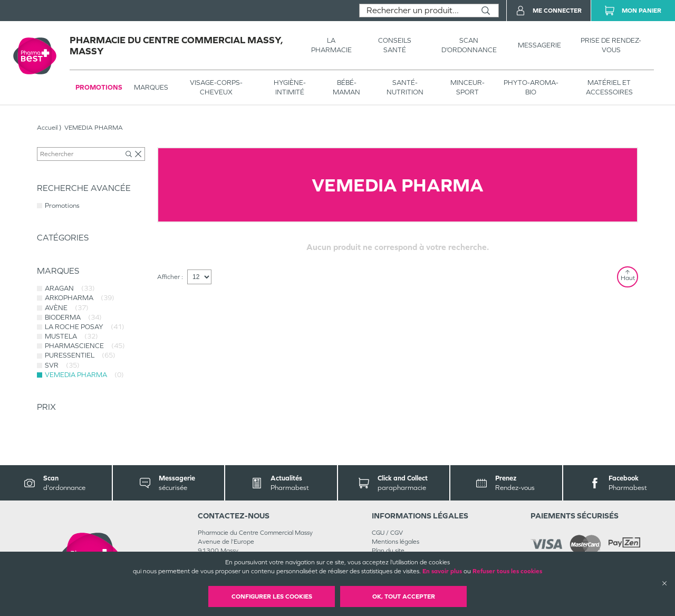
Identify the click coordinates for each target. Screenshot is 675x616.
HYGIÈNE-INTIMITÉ (290, 87)
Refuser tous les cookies (507, 571)
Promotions (99, 87)
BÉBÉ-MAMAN (346, 87)
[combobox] (416, 11)
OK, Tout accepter (404, 596)
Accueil (47, 128)
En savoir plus (442, 571)
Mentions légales (396, 542)
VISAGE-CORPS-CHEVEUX (216, 87)
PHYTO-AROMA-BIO (531, 87)
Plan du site (388, 551)
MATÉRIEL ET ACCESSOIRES (609, 87)
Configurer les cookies (272, 596)
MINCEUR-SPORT (467, 87)
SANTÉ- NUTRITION (405, 87)
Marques (151, 87)
